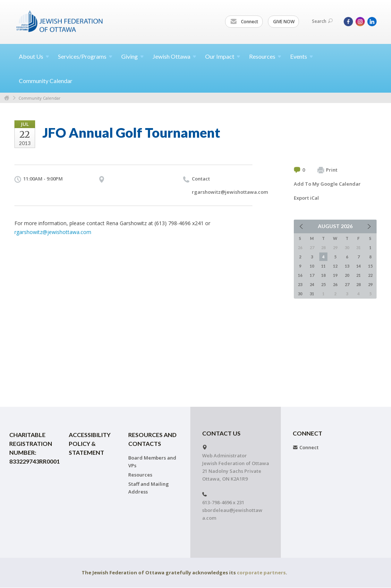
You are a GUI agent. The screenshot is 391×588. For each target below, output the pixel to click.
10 (312, 266)
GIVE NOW (284, 22)
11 (323, 266)
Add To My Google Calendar (327, 184)
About (34, 56)
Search (322, 21)
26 (335, 284)
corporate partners (261, 572)
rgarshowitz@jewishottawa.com (230, 192)
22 (370, 275)
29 (370, 284)
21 (358, 275)
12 (335, 266)
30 (300, 294)
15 (370, 266)
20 (347, 275)
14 (358, 266)
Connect (244, 22)
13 (347, 266)
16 (300, 275)
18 (323, 275)
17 (312, 275)
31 (312, 294)
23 (300, 284)
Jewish (174, 56)
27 (347, 284)
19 (335, 275)
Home (7, 98)
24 (312, 284)
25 (323, 284)
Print (327, 170)
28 (358, 284)
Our (223, 56)
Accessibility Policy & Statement (90, 443)
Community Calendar (46, 81)
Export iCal (306, 198)
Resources (140, 475)
